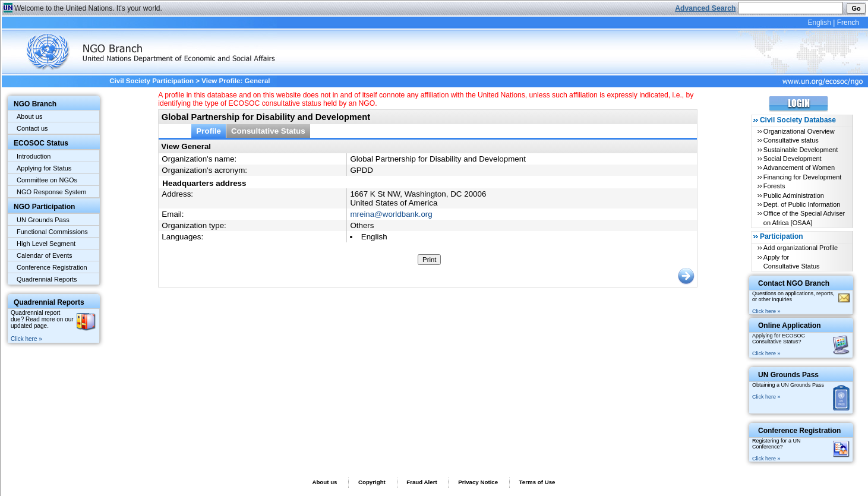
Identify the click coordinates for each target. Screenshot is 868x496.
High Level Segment (46, 244)
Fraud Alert (422, 482)
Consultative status (791, 140)
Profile (209, 131)
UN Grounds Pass (43, 220)
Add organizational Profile (801, 248)
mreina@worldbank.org (391, 214)
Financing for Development (802, 177)
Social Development (793, 159)
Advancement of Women (799, 168)
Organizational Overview (799, 131)
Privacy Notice (478, 482)
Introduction (34, 156)
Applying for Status (44, 168)
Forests (774, 186)
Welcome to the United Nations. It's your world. (88, 8)
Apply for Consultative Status (792, 262)
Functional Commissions (52, 232)
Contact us (32, 128)
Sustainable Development (801, 150)
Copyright (372, 482)
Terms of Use (537, 482)
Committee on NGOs (47, 180)
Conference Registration (52, 267)
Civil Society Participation (151, 81)
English (819, 23)
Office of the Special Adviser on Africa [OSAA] (804, 218)
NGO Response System (51, 192)
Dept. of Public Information (802, 204)
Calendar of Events (45, 255)
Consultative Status (268, 131)
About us (29, 116)
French (848, 23)
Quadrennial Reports (47, 279)
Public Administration (794, 195)
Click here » (26, 339)
